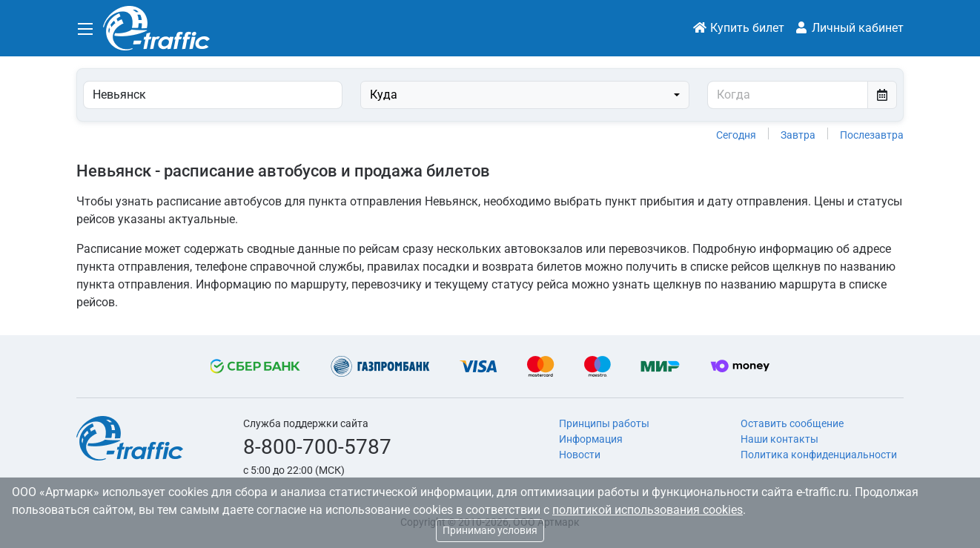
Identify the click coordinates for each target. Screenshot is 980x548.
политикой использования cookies (648, 510)
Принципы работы (604, 423)
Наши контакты (779, 439)
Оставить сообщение (792, 423)
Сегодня (736, 135)
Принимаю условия (490, 530)
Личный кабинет (849, 28)
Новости (580, 455)
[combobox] (525, 95)
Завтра (798, 135)
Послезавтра (872, 135)
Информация (591, 439)
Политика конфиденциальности (819, 455)
